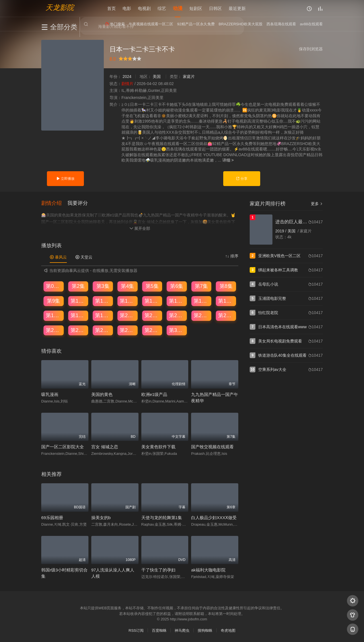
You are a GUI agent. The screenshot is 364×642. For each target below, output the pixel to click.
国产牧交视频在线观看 (212, 447)
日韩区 (215, 8)
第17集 (54, 315)
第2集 (78, 286)
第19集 (103, 315)
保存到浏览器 (311, 49)
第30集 (177, 330)
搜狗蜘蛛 (205, 630)
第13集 (152, 301)
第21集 (152, 315)
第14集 (177, 301)
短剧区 (196, 8)
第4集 (127, 286)
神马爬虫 (182, 630)
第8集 (226, 286)
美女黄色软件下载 (158, 447)
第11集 (103, 301)
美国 (157, 77)
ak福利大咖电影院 (208, 570)
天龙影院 (60, 7)
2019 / (281, 231)
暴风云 (58, 257)
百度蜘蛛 (159, 630)
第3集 (103, 286)
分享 (242, 179)
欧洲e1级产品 (154, 394)
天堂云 (84, 257)
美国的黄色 (102, 394)
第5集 (152, 286)
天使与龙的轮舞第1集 (162, 518)
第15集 (202, 301)
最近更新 (237, 8)
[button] (54, 203)
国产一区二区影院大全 (63, 447)
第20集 (128, 315)
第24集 (226, 315)
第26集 (78, 330)
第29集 (152, 330)
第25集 (54, 330)
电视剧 (144, 8)
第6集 (177, 286)
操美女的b (101, 518)
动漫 (178, 8)
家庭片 (189, 77)
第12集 (128, 301)
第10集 (78, 301)
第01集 (54, 286)
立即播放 (65, 179)
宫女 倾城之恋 (105, 447)
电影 (127, 8)
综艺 (162, 8)
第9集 (53, 301)
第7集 (201, 286)
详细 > (228, 160)
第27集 (103, 330)
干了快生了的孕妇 (158, 570)
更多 (317, 204)
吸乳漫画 (50, 394)
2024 (127, 77)
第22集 (177, 315)
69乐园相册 (52, 518)
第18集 (78, 315)
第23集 (202, 315)
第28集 (128, 330)
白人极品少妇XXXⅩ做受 (214, 518)
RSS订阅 (136, 630)
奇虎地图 (228, 630)
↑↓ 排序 (232, 256)
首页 (111, 8)
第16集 (226, 301)
